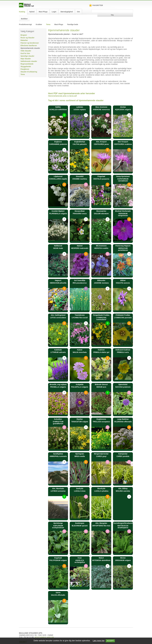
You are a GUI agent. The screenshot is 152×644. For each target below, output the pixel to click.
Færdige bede (73, 24)
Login (54, 12)
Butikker (24, 19)
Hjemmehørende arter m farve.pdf (62, 96)
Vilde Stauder (26, 51)
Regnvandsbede (27, 64)
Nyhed (32, 12)
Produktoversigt (25, 24)
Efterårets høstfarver (29, 46)
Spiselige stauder (27, 56)
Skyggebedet (26, 66)
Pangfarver (25, 69)
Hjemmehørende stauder (30, 48)
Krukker (39, 24)
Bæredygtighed (67, 12)
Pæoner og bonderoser (30, 43)
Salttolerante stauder (29, 61)
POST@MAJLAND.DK (44, 637)
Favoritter (98, 5)
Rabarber (24, 40)
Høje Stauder (26, 59)
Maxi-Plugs (43, 12)
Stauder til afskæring (29, 72)
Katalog (22, 12)
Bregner (24, 35)
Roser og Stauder (27, 38)
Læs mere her (99, 641)
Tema (48, 24)
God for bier (25, 53)
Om (78, 12)
